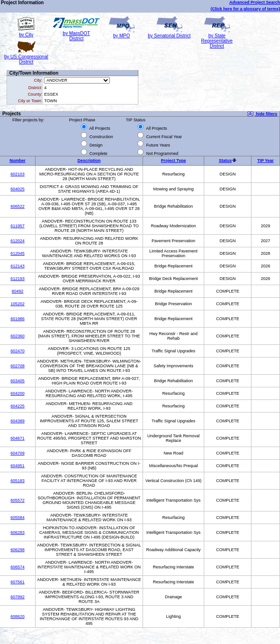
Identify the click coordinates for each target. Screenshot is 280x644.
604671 (17, 438)
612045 (17, 253)
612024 (17, 241)
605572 (17, 500)
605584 (17, 518)
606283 (17, 532)
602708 (17, 366)
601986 (17, 319)
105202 (17, 304)
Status (225, 161)
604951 (17, 466)
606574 (17, 567)
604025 (17, 189)
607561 (17, 582)
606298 (17, 550)
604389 (17, 421)
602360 (17, 336)
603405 (17, 381)
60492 (18, 291)
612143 (17, 266)
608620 (17, 616)
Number (17, 161)
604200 (17, 393)
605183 (17, 481)
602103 (17, 174)
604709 (17, 453)
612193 (17, 279)
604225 (17, 406)
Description (89, 161)
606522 (17, 206)
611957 (17, 226)
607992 (17, 597)
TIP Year (265, 161)
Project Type (173, 161)
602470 (17, 351)
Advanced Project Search (255, 2)
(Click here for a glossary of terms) (245, 9)
